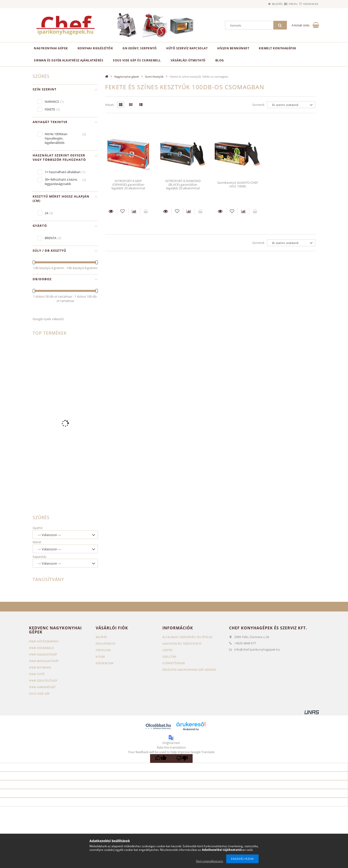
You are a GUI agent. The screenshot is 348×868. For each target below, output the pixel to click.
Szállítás (169, 657)
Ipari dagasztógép (43, 654)
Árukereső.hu (191, 729)
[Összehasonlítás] (134, 211)
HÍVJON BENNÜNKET (233, 48)
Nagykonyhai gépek (51, 48)
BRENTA (51, 238)
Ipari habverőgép (42, 687)
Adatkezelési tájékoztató (182, 644)
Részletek (111, 211)
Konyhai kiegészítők (95, 48)
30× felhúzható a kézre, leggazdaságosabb (61, 182)
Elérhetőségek (174, 663)
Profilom (103, 650)
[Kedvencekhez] (123, 211)
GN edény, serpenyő (140, 48)
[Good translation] (161, 758)
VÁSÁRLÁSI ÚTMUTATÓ (188, 60)
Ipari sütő (37, 674)
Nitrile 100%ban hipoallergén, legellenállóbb (56, 138)
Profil (285, 4)
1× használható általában (63, 172)
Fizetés (168, 650)
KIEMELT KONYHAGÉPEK (278, 48)
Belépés (263, 4)
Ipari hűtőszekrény (44, 641)
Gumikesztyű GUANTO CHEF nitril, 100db (238, 184)
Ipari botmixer (40, 667)
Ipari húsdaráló (42, 648)
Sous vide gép (40, 694)
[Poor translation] (182, 758)
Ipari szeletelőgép (43, 680)
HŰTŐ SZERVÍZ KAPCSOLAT (187, 48)
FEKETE (50, 109)
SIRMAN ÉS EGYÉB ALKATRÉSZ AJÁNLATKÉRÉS (69, 60)
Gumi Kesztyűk (154, 77)
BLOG (220, 60)
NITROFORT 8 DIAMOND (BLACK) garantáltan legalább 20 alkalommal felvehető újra (183, 186)
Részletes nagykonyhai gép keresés (189, 670)
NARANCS (52, 102)
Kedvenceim (105, 663)
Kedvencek (308, 4)
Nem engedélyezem (210, 861)
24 (46, 213)
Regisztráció (105, 644)
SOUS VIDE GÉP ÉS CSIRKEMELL (137, 60)
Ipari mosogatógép (44, 661)
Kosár (100, 657)
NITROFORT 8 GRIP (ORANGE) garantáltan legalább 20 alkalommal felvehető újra (128, 186)
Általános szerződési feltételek (188, 637)
